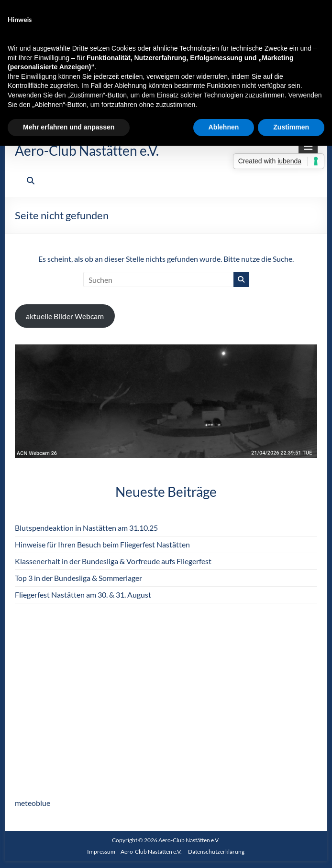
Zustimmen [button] (291, 127)
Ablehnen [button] (224, 127)
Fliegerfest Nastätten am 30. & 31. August (83, 595)
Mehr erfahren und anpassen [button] (69, 127)
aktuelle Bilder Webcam (65, 316)
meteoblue (33, 803)
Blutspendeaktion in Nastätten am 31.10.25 (86, 528)
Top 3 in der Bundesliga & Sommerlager (78, 578)
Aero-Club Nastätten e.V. (87, 150)
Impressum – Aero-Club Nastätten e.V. (134, 852)
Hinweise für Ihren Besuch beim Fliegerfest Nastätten (102, 544)
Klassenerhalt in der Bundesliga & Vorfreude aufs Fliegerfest (113, 561)
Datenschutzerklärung (216, 852)
